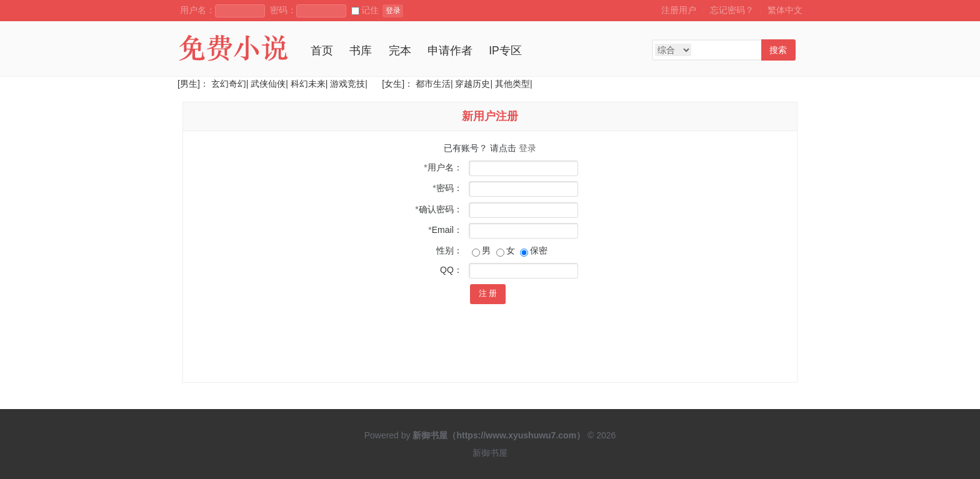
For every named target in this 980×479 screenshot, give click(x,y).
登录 (393, 11)
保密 (534, 250)
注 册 (488, 293)
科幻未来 (308, 84)
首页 (322, 51)
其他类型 (512, 84)
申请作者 (450, 51)
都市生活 (433, 84)
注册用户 (679, 10)
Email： (445, 230)
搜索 (778, 50)
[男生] (189, 84)
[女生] (392, 84)
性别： (449, 250)
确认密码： (438, 209)
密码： (447, 188)
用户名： (443, 167)
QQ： (451, 270)
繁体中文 (785, 10)
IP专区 (505, 51)
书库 (361, 51)
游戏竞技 (347, 84)
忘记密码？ (732, 10)
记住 (365, 10)
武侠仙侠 (268, 84)
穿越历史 (472, 84)
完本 (400, 51)
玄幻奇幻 (229, 84)
